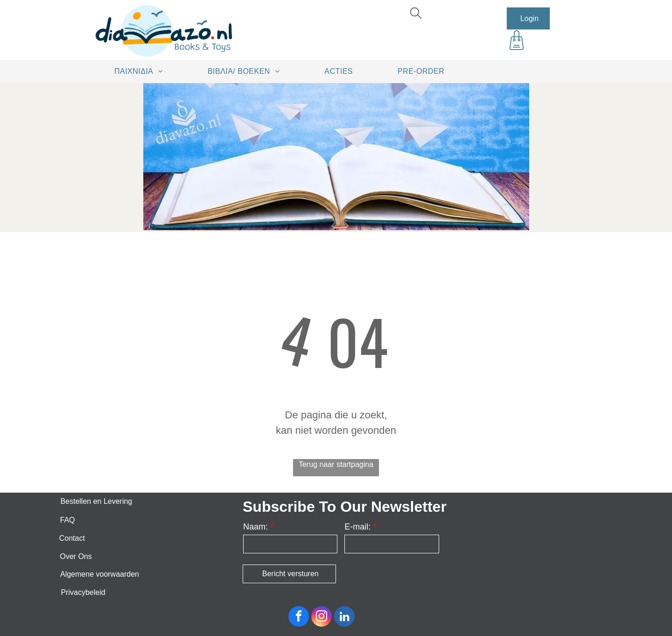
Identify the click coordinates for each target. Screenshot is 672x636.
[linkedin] (344, 618)
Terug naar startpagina (336, 464)
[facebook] (299, 618)
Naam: (255, 527)
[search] (416, 14)
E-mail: (357, 527)
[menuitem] (142, 71)
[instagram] (322, 618)
